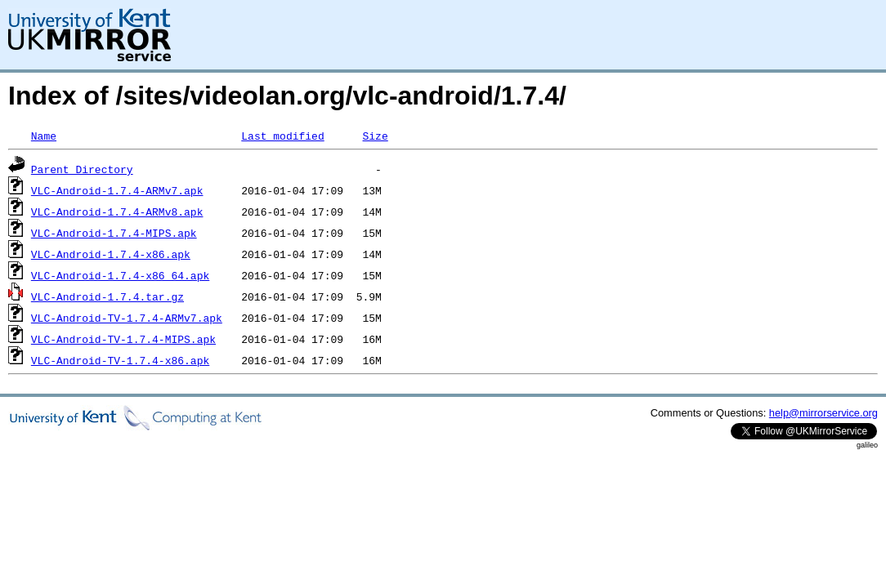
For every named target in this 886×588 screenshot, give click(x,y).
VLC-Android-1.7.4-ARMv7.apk (117, 190)
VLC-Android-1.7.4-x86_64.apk (120, 275)
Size (375, 136)
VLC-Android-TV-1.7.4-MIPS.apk (123, 339)
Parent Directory (82, 169)
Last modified (282, 136)
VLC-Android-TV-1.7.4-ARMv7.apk (127, 318)
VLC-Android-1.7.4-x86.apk (111, 254)
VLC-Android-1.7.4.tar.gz (107, 296)
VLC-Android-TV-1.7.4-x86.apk (120, 360)
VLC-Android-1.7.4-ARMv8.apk (117, 212)
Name (44, 136)
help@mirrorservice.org (823, 413)
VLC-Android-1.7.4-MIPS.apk (114, 233)
